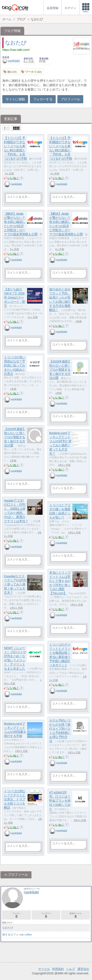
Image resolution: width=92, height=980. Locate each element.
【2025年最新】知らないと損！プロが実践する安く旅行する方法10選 (60, 370)
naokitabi (11, 61)
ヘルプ (71, 969)
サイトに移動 (15, 99)
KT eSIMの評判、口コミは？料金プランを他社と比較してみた (60, 801)
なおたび (16, 43)
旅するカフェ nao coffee (17, 935)
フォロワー (46, 915)
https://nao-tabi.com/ (16, 50)
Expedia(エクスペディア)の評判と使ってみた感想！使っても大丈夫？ (15, 584)
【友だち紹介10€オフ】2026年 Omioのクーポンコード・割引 (15, 298)
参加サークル (76, 915)
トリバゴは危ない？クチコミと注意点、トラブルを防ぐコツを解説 (15, 799)
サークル (44, 969)
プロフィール (70, 99)
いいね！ (13, 178)
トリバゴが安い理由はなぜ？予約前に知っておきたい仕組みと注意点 (15, 365)
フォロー (16, 915)
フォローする (43, 99)
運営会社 (83, 969)
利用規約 (58, 969)
